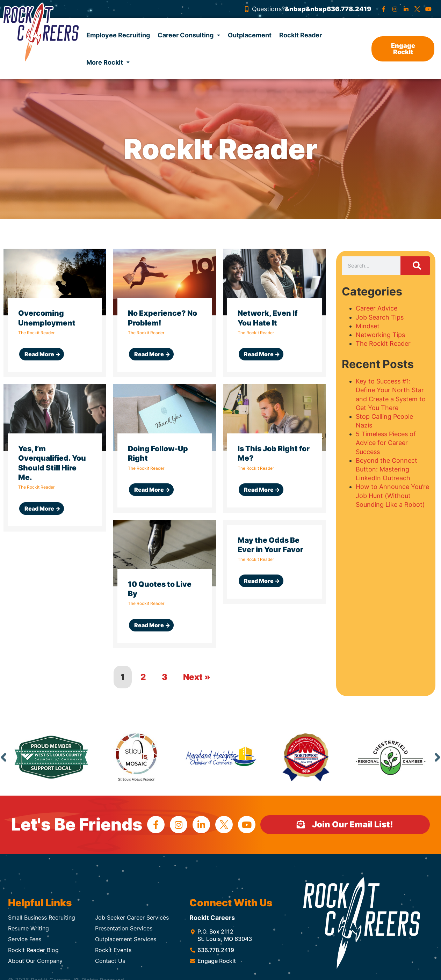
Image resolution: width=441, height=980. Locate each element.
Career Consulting (189, 35)
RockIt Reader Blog (33, 950)
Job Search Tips (380, 317)
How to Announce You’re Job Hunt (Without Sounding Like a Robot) (392, 495)
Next (438, 757)
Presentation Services (124, 928)
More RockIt (108, 62)
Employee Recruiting (118, 35)
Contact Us (110, 961)
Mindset (368, 326)
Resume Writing (28, 928)
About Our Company (35, 961)
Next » (197, 677)
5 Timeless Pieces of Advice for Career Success (386, 443)
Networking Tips (380, 335)
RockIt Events (113, 950)
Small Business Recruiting (42, 917)
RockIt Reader (301, 35)
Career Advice (377, 308)
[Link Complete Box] (55, 313)
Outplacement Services (126, 939)
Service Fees (25, 939)
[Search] (415, 266)
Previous (3, 757)
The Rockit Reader (383, 343)
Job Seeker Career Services (132, 917)
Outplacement (250, 35)
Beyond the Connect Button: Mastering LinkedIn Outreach (386, 469)
